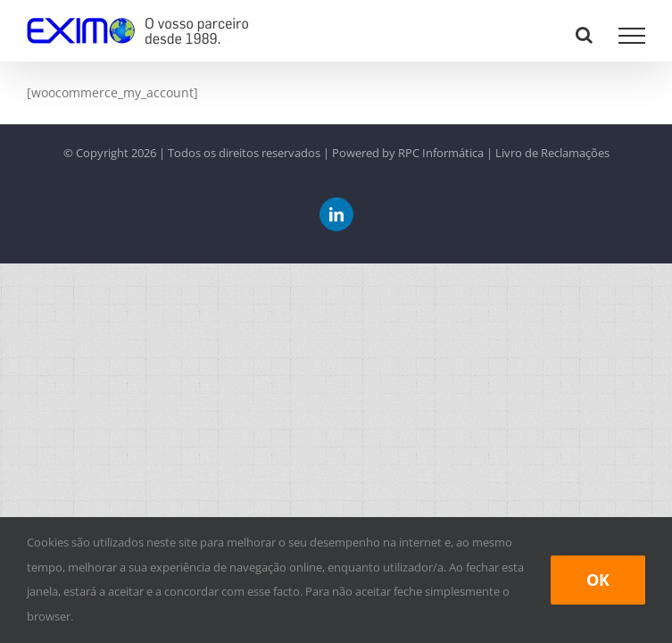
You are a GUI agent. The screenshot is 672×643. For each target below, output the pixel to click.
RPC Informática (441, 153)
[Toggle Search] (584, 35)
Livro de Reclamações (552, 153)
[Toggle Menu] (632, 36)
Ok (598, 580)
